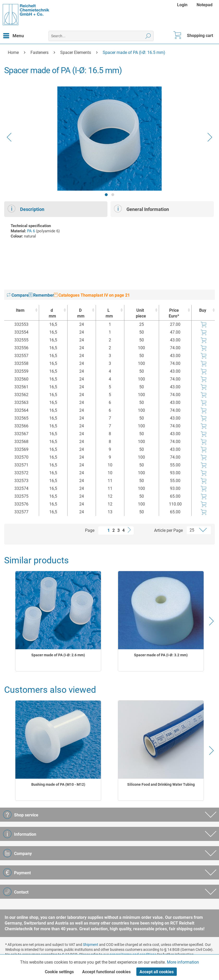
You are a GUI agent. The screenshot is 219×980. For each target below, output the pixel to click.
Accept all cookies (157, 972)
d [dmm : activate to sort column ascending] (52, 313)
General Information (141, 209)
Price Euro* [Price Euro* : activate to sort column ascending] (174, 313)
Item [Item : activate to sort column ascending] (20, 310)
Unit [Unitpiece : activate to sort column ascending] (140, 313)
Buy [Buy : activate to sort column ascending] (203, 310)
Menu (14, 35)
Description (26, 209)
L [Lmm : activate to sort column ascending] (109, 313)
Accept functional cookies (106, 972)
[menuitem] (183, 5)
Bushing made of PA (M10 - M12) (58, 784)
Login (182, 5)
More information (183, 962)
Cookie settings (59, 972)
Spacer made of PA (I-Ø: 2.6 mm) (58, 655)
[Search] (148, 36)
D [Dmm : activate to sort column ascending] (80, 313)
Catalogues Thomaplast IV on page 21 (92, 295)
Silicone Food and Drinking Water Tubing (161, 784)
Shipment (91, 945)
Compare (18, 295)
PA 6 (31, 231)
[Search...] (101, 36)
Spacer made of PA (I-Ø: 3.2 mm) (161, 655)
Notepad (205, 5)
